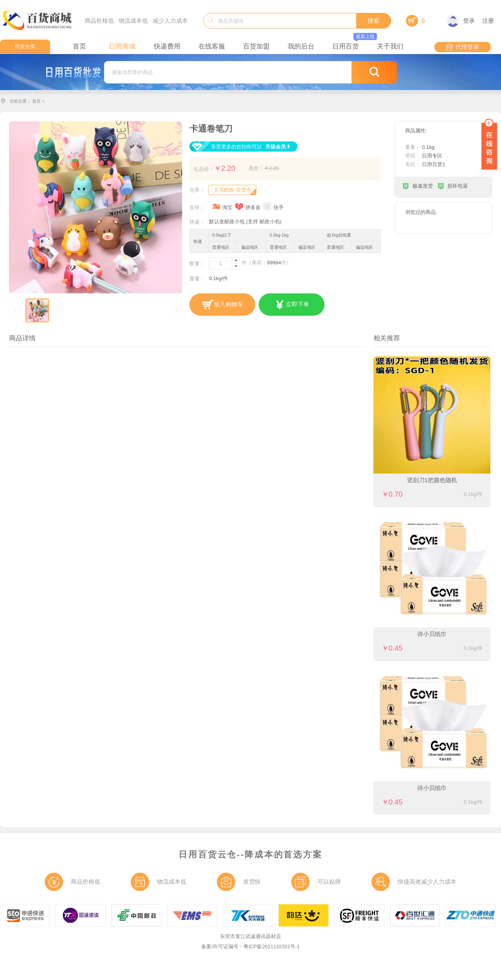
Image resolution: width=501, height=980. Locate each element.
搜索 (373, 21)
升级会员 (279, 147)
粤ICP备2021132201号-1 (272, 947)
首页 (36, 101)
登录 (461, 21)
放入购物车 (223, 305)
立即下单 (292, 305)
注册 (488, 21)
